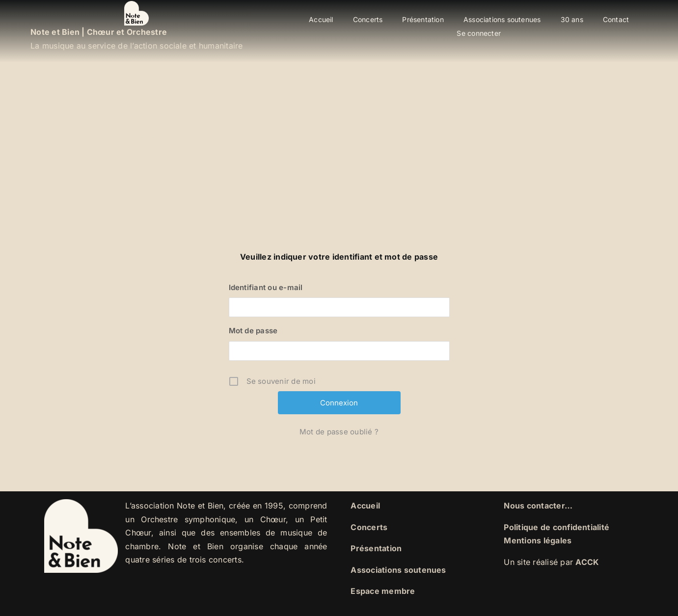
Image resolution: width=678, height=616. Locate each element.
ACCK (587, 562)
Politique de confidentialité (556, 527)
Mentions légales (538, 540)
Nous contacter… (538, 506)
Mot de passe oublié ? (339, 432)
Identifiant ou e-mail (266, 287)
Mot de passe (253, 331)
